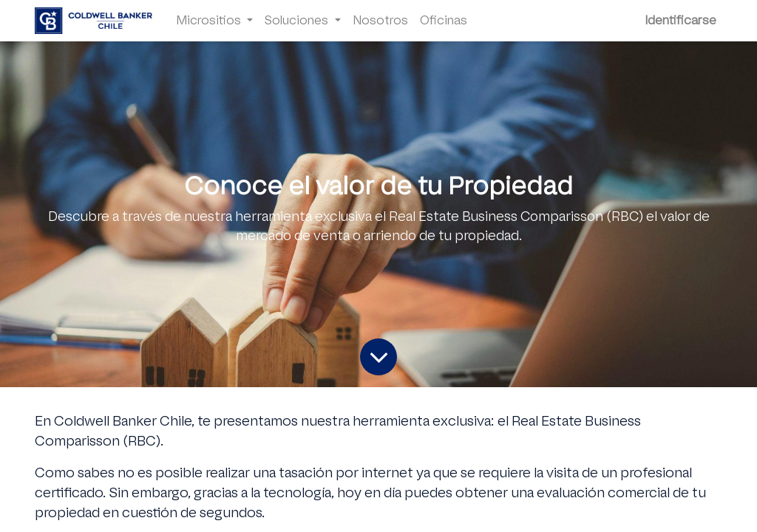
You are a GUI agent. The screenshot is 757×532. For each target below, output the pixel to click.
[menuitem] (380, 21)
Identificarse (680, 20)
